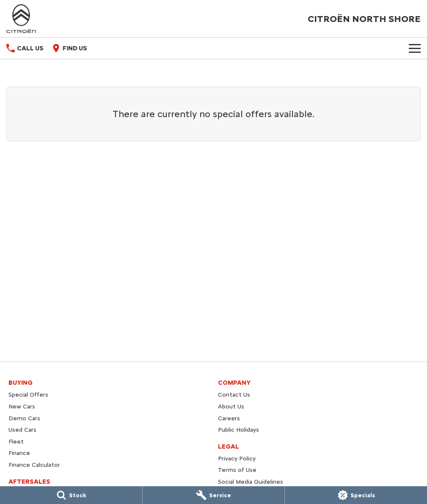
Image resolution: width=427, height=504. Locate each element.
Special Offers (28, 395)
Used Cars (22, 430)
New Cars (22, 407)
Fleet (16, 442)
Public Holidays (238, 430)
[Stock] (71, 495)
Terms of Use (237, 470)
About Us (231, 407)
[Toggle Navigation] (415, 48)
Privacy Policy (237, 459)
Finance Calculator (34, 465)
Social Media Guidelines (251, 482)
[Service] (214, 495)
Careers (229, 418)
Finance (19, 453)
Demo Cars (24, 418)
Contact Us (234, 395)
